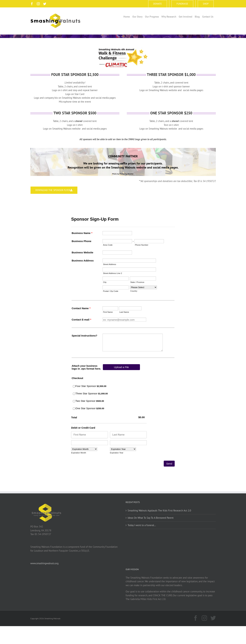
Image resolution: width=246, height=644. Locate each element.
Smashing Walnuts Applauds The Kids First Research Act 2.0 (159, 510)
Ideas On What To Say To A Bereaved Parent (151, 518)
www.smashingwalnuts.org (44, 563)
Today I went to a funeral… (142, 525)
